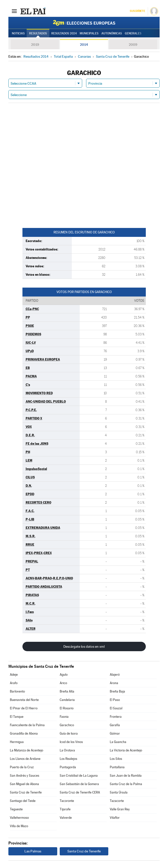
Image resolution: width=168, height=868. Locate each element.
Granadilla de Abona (24, 733)
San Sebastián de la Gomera (79, 784)
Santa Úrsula (119, 792)
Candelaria (67, 700)
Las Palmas (33, 851)
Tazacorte (117, 801)
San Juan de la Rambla (126, 776)
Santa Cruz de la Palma (126, 784)
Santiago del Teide (23, 801)
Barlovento (17, 691)
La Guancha (118, 742)
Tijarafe (65, 809)
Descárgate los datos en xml (84, 646)
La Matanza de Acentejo (27, 750)
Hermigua (17, 742)
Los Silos (116, 759)
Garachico (67, 725)
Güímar (115, 733)
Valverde (66, 818)
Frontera (116, 717)
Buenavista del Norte (24, 700)
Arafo (14, 683)
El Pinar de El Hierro (24, 708)
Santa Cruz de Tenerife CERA (80, 792)
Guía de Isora (69, 733)
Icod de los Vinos (71, 742)
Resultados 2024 (64, 33)
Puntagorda (68, 767)
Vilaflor (115, 818)
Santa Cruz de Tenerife (26, 792)
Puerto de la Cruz (22, 767)
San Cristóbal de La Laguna (79, 776)
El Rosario (67, 708)
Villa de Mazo (19, 826)
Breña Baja (117, 691)
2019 (35, 45)
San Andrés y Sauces (25, 776)
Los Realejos (68, 759)
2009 (133, 45)
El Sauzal (116, 708)
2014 (84, 45)
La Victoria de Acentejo (126, 750)
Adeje (14, 675)
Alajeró (115, 675)
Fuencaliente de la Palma (27, 725)
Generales (133, 33)
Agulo (64, 675)
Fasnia (64, 717)
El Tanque (17, 717)
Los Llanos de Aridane (25, 759)
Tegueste (16, 809)
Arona (114, 683)
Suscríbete (137, 11)
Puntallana (117, 767)
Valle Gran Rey (120, 809)
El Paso (115, 700)
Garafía (115, 725)
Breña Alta (67, 691)
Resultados (38, 33)
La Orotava (67, 750)
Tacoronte (67, 801)
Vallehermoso (19, 818)
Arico (63, 683)
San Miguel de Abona (24, 784)
